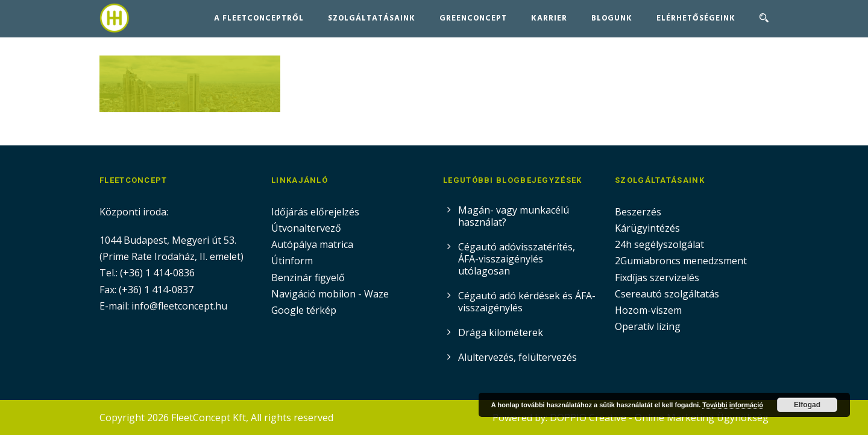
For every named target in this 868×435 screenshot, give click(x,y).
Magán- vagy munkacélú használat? (514, 216)
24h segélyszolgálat (659, 244)
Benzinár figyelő (308, 278)
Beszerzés (638, 212)
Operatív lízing (648, 326)
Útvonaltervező (306, 228)
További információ (733, 405)
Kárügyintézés (647, 228)
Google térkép (304, 310)
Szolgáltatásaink (372, 18)
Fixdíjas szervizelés (657, 278)
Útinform (292, 261)
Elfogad (807, 405)
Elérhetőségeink (696, 18)
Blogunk (612, 18)
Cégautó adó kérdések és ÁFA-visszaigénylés (527, 302)
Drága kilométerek (501, 332)
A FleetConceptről (259, 18)
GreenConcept (473, 18)
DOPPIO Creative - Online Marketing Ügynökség (659, 418)
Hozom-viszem (648, 310)
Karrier (549, 18)
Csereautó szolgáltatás (667, 294)
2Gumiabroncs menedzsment (681, 261)
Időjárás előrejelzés (315, 212)
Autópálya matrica (313, 244)
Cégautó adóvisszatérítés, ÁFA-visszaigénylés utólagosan (517, 259)
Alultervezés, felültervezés (517, 357)
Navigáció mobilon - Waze (330, 294)
